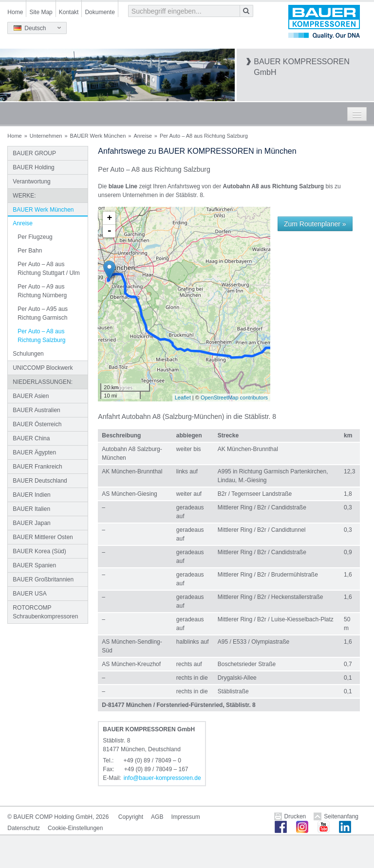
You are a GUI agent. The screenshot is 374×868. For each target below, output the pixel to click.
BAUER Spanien (34, 565)
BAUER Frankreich (37, 467)
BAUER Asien (31, 396)
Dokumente (100, 12)
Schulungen (28, 354)
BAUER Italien (31, 509)
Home (15, 12)
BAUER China (31, 438)
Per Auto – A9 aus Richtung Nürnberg (42, 291)
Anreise (142, 136)
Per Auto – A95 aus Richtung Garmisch (43, 313)
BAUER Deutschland (40, 481)
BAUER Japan (31, 523)
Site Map (41, 12)
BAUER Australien (36, 410)
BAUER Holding (33, 167)
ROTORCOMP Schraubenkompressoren (45, 612)
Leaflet (183, 398)
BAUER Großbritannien (43, 579)
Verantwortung (31, 181)
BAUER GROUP (34, 153)
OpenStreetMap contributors (234, 398)
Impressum (185, 817)
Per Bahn (30, 251)
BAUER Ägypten (34, 452)
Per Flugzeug (35, 237)
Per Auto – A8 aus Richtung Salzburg (41, 336)
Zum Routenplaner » (315, 224)
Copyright (131, 817)
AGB (157, 817)
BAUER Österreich (37, 424)
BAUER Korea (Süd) (39, 551)
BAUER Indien (31, 495)
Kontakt (69, 12)
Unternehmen (46, 136)
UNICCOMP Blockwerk (43, 368)
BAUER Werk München (98, 136)
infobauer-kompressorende (162, 778)
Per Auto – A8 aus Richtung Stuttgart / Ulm (48, 269)
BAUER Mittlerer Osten (43, 537)
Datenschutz (24, 828)
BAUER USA (29, 594)
